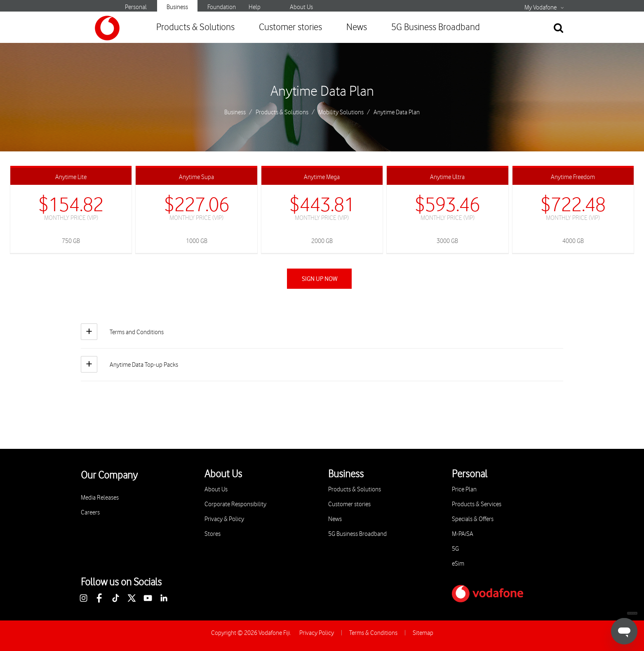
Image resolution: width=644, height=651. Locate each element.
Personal (136, 7)
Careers (90, 513)
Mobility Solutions (341, 113)
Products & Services (477, 504)
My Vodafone (541, 8)
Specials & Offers (473, 519)
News (357, 27)
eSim (458, 564)
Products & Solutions (195, 27)
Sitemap (423, 633)
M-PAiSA (463, 534)
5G (455, 549)
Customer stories (290, 27)
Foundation (222, 7)
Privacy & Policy (224, 519)
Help (255, 7)
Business (177, 7)
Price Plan (464, 489)
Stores (213, 534)
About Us (301, 7)
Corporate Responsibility (235, 504)
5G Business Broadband (436, 27)
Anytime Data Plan (322, 92)
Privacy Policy (317, 633)
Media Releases (100, 498)
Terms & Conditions (373, 633)
